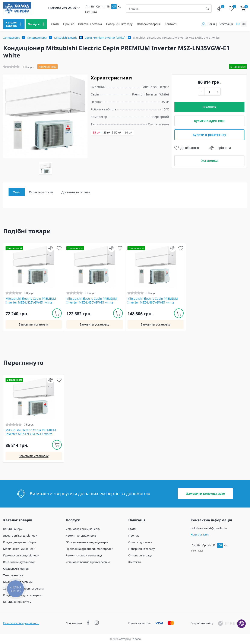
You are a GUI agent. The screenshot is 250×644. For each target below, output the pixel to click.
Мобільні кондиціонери (19, 549)
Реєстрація (226, 24)
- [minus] (201, 92)
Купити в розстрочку (209, 135)
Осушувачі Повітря (16, 569)
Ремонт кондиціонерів (81, 535)
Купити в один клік (209, 121)
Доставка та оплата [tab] (76, 192)
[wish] (59, 248)
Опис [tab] (17, 192)
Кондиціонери (37, 38)
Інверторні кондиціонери (20, 535)
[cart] (243, 9)
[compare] (50, 248)
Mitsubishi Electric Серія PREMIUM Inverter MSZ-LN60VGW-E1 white (153, 301)
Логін (211, 24)
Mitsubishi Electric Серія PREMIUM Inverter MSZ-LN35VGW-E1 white (31, 432)
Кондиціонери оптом (17, 602)
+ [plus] (217, 92)
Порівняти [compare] (220, 148)
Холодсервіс (11, 38)
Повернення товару (119, 24)
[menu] (14, 24)
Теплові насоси (13, 575)
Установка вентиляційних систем (88, 562)
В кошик (209, 107)
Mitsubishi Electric (66, 38)
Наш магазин (200, 534)
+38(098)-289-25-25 (62, 8)
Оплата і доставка (90, 24)
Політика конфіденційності (21, 623)
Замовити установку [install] (34, 324)
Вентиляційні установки (19, 562)
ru (238, 24)
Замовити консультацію (205, 494)
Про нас (69, 24)
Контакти (171, 24)
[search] (208, 9)
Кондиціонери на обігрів (20, 542)
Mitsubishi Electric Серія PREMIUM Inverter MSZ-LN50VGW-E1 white (92, 301)
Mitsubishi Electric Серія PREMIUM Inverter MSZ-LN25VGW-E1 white (31, 301)
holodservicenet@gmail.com (209, 528)
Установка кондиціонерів (83, 529)
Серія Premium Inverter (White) (105, 38)
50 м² (118, 133)
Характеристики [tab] (41, 192)
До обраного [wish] (187, 148)
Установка (209, 161)
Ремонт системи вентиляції (84, 555)
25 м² (107, 133)
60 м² (128, 133)
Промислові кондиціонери (21, 555)
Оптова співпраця (149, 24)
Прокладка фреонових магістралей (89, 549)
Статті (55, 24)
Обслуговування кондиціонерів (87, 542)
